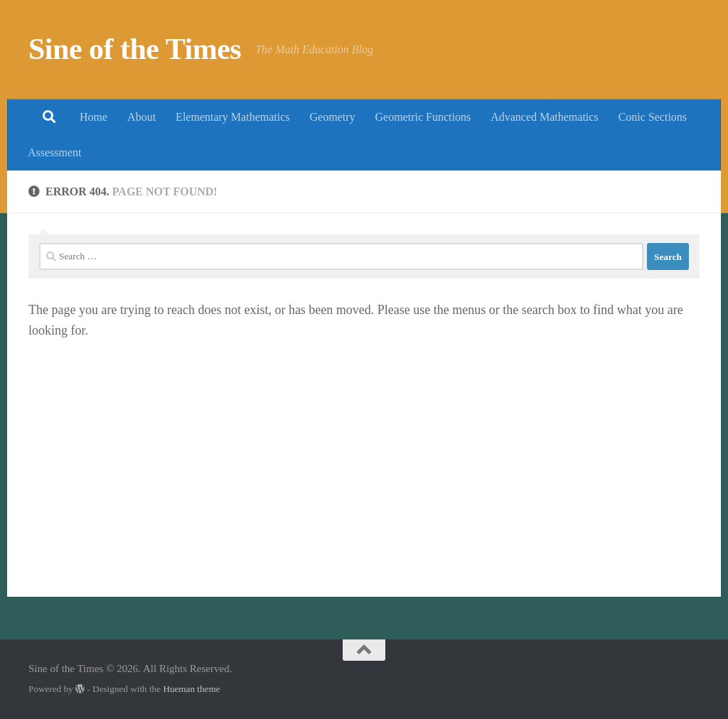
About (141, 117)
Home (93, 117)
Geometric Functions (423, 117)
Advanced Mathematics (545, 117)
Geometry (333, 117)
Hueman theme (191, 689)
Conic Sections (653, 117)
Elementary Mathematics (232, 117)
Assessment (55, 152)
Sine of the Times (135, 49)
